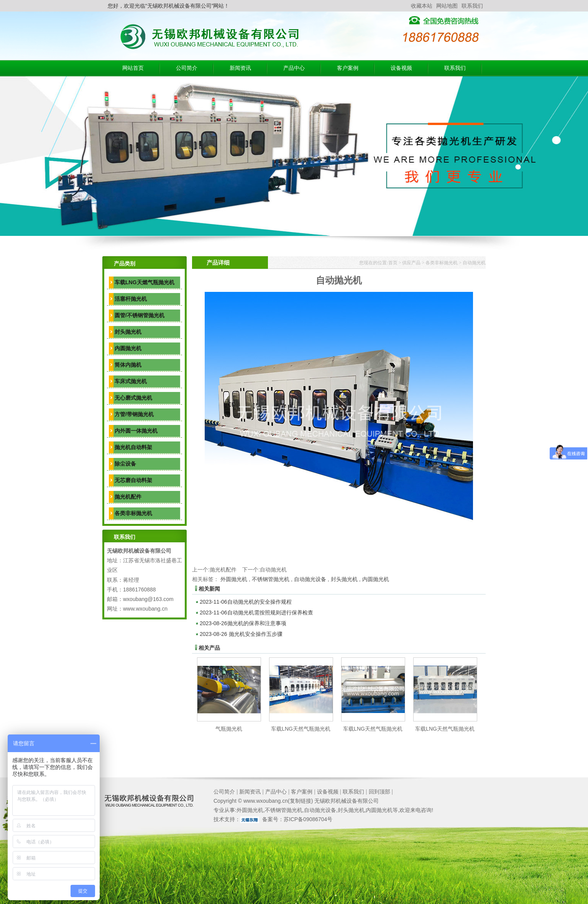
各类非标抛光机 (133, 513)
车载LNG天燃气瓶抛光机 (145, 282)
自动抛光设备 (310, 579)
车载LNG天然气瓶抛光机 (301, 729)
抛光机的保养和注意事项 (243, 623)
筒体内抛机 (128, 365)
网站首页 (133, 68)
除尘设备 (125, 464)
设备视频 (401, 68)
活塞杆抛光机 (131, 299)
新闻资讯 (240, 68)
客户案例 (348, 68)
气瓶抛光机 (229, 729)
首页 (393, 263)
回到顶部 (379, 792)
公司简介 (187, 68)
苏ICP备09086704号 (308, 819)
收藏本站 (422, 6)
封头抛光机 (128, 332)
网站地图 (447, 6)
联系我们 (472, 6)
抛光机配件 (128, 497)
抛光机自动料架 (133, 447)
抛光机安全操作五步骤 (241, 634)
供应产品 (411, 263)
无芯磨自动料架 (133, 480)
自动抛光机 (474, 263)
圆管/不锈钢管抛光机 (140, 315)
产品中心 (294, 68)
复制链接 (301, 801)
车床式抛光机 (131, 381)
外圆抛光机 (234, 579)
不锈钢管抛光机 (271, 579)
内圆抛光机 (128, 348)
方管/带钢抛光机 (134, 414)
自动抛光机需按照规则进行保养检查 (256, 613)
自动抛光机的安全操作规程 (246, 602)
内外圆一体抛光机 (136, 431)
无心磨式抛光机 (133, 398)
